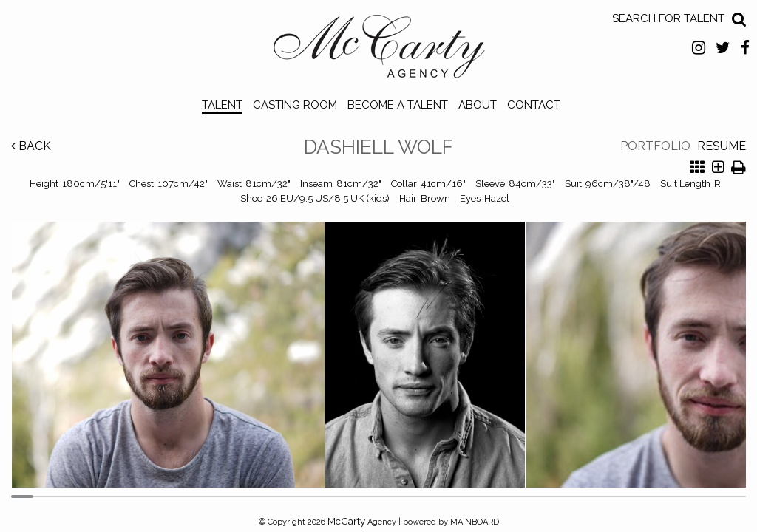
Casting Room (295, 105)
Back (31, 146)
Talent (222, 105)
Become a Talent (398, 105)
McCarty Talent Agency (379, 50)
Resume (722, 146)
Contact (534, 105)
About (478, 105)
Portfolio (655, 146)
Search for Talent (668, 18)
